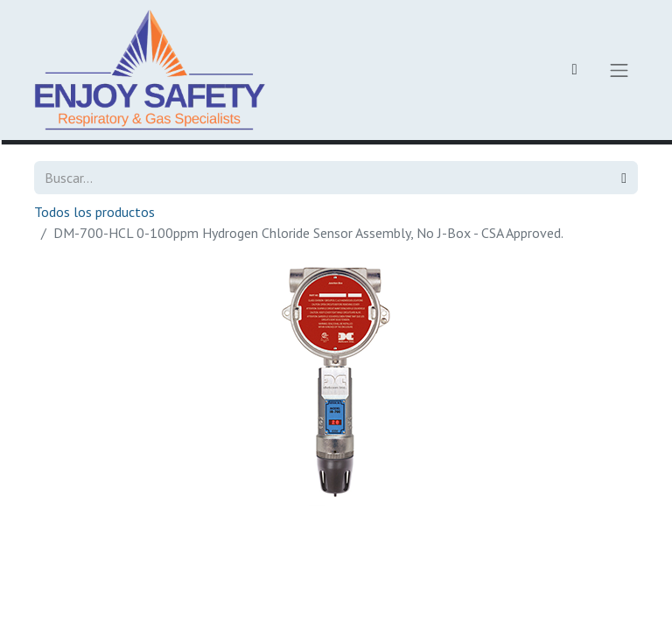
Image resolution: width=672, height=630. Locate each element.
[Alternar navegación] (619, 70)
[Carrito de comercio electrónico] (575, 70)
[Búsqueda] (624, 178)
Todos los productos (94, 212)
